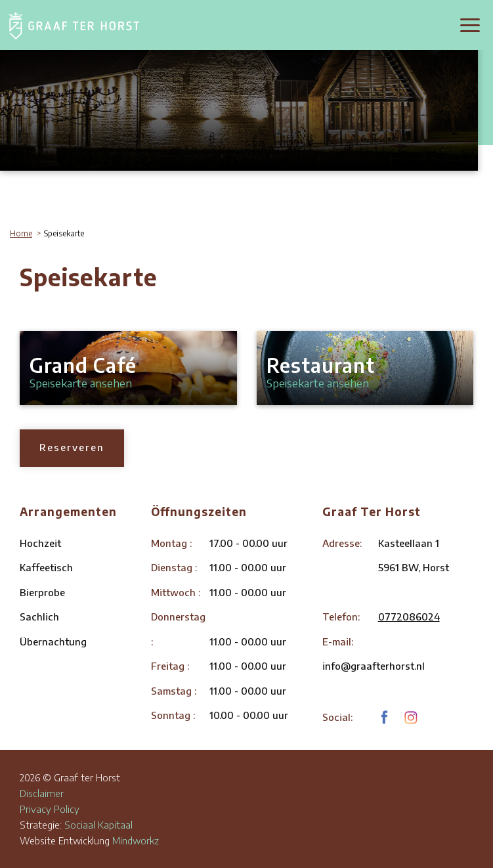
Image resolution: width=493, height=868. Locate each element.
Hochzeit (40, 543)
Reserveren (72, 447)
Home (21, 233)
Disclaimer (42, 793)
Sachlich (39, 617)
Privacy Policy (50, 809)
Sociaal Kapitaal (98, 825)
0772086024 (409, 617)
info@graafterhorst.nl (374, 666)
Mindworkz (136, 840)
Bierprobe (42, 592)
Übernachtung (53, 641)
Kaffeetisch (46, 567)
